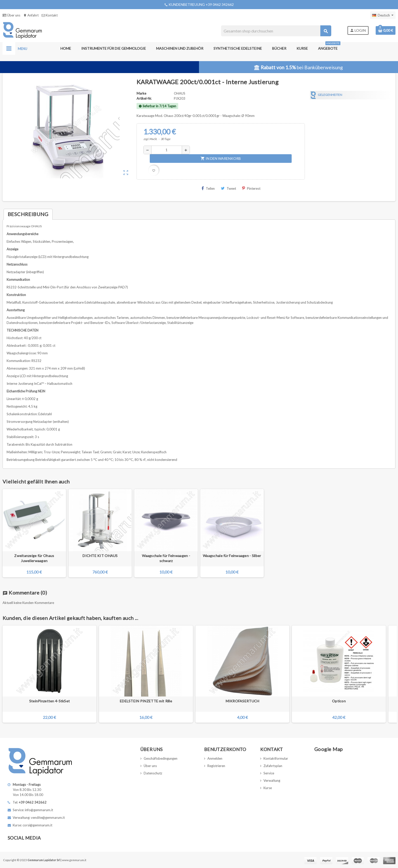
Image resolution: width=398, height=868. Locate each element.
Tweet (228, 188)
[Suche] (276, 31)
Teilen (208, 188)
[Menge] (167, 150)
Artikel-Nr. (144, 98)
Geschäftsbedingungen (161, 758)
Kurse (268, 788)
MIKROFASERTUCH (243, 701)
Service (269, 773)
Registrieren (216, 766)
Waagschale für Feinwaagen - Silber (232, 556)
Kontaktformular (276, 758)
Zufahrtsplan (273, 766)
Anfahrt (31, 15)
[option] (49, 674)
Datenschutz (153, 773)
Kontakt (50, 15)
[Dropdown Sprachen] (383, 15)
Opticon (339, 701)
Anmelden (215, 758)
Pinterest (251, 188)
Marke (141, 93)
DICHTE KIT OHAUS (100, 556)
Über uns (11, 15)
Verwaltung (272, 780)
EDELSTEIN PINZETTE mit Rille (146, 701)
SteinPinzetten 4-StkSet (49, 701)
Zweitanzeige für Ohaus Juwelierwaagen (34, 558)
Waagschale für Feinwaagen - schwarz (166, 558)
